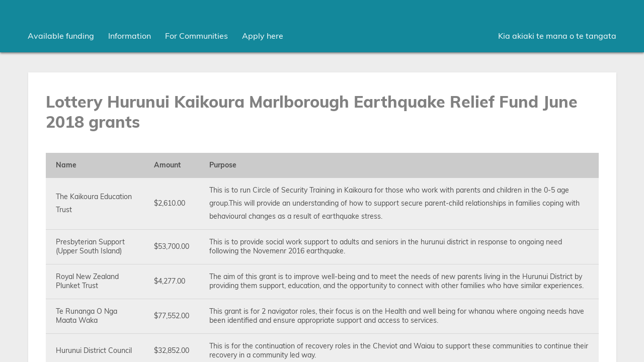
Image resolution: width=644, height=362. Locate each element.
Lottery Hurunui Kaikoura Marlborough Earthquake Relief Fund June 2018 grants (312, 113)
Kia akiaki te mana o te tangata (557, 36)
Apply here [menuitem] (263, 36)
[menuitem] (61, 36)
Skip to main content (0, 0)
